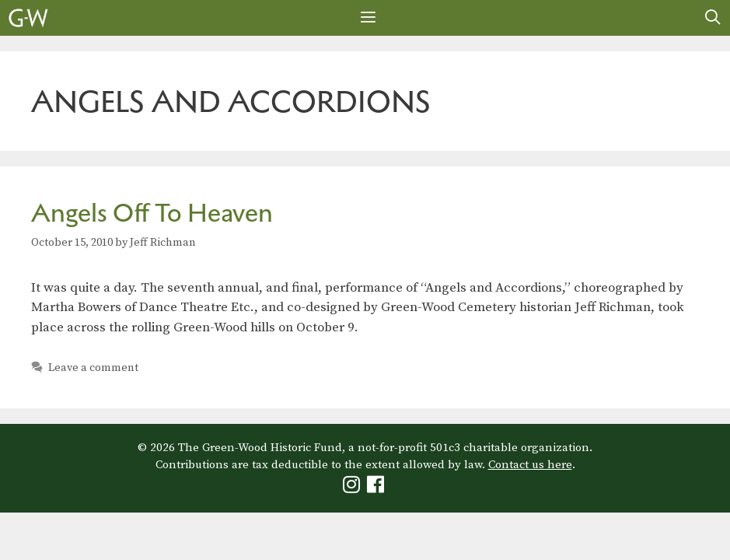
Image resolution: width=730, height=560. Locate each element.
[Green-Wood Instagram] (353, 488)
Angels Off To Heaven (152, 213)
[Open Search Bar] (713, 18)
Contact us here (530, 465)
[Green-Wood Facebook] (377, 488)
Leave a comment (93, 368)
